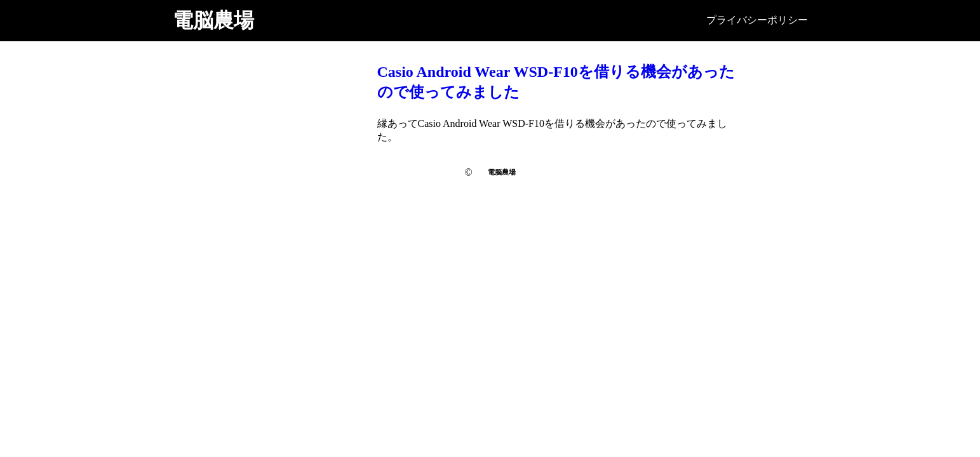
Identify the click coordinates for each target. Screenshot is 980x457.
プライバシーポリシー (757, 20)
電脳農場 (213, 20)
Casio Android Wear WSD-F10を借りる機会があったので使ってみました (556, 82)
